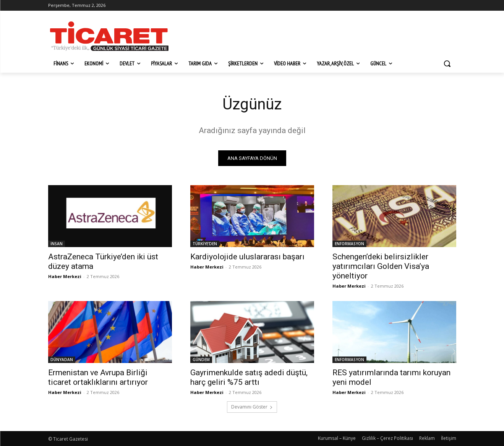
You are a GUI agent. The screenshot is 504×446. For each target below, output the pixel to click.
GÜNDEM (201, 360)
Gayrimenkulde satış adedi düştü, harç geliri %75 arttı (249, 377)
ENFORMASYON (349, 244)
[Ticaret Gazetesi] (109, 36)
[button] (447, 63)
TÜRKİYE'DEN (205, 244)
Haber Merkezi (65, 276)
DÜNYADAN (62, 360)
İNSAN (57, 244)
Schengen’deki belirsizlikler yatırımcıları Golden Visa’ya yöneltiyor (381, 266)
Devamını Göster (252, 407)
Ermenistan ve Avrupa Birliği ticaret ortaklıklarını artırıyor (98, 377)
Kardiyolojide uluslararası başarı (247, 257)
